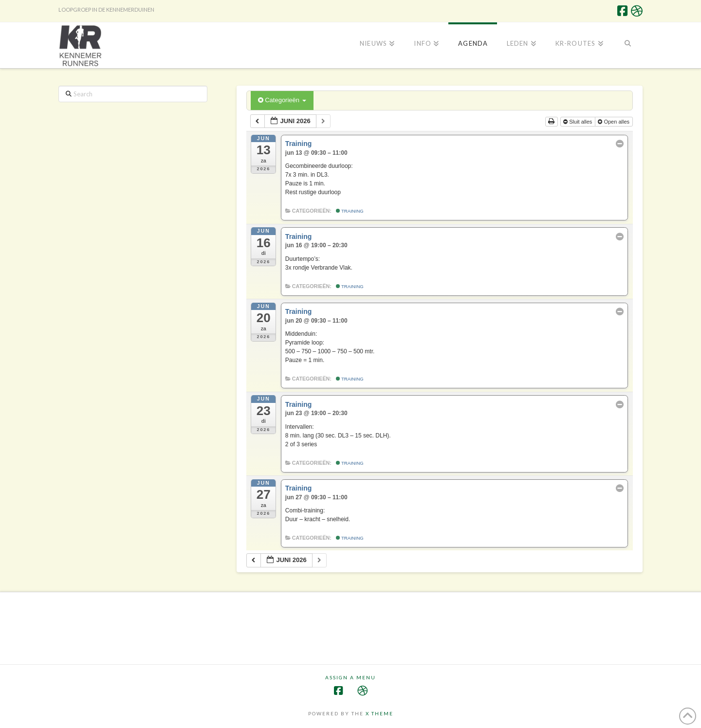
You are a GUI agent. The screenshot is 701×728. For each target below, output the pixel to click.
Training (350, 211)
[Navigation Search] (628, 44)
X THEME (379, 713)
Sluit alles (578, 122)
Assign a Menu (350, 677)
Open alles (614, 122)
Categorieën (282, 100)
